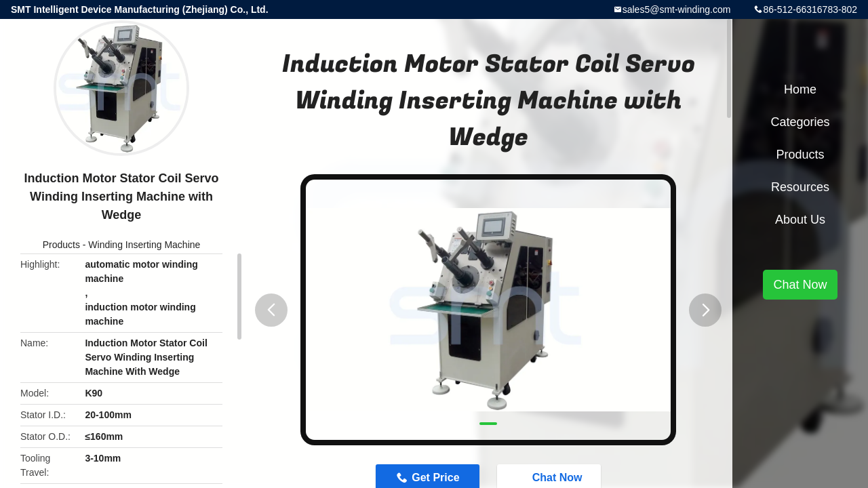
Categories (800, 122)
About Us (800, 220)
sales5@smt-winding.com (677, 9)
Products (61, 245)
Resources (800, 187)
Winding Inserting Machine (144, 245)
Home (800, 89)
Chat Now (800, 285)
